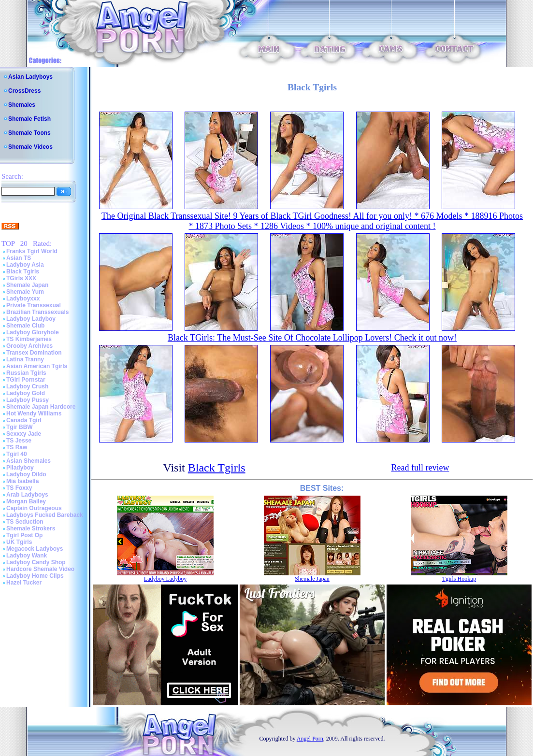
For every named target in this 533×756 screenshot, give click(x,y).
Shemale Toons (29, 133)
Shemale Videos (30, 147)
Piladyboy (20, 468)
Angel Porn (310, 739)
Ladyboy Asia (25, 265)
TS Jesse (19, 441)
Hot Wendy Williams (34, 414)
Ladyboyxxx (23, 299)
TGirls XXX (21, 278)
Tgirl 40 (17, 454)
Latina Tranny (25, 359)
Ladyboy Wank (27, 556)
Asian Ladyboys (30, 77)
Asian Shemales (29, 461)
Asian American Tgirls (37, 366)
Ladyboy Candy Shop (36, 562)
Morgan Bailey (26, 501)
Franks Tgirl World (32, 251)
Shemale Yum (25, 292)
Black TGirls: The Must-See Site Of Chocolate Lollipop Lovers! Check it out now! (312, 338)
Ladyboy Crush (27, 386)
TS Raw (17, 447)
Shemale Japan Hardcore (41, 407)
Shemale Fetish (29, 119)
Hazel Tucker (24, 583)
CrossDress (24, 91)
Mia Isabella (22, 481)
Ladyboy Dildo (26, 474)
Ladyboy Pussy (28, 400)
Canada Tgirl (24, 420)
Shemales (22, 105)
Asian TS (19, 258)
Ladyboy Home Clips (35, 576)
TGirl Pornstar (26, 380)
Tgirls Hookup (459, 579)
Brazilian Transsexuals (37, 312)
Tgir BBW (20, 427)
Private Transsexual (34, 305)
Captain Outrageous (34, 508)
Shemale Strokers (31, 528)
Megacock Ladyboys (35, 549)
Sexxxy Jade (24, 434)
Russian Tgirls (26, 373)
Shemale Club (25, 326)
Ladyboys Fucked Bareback (45, 515)
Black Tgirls (23, 271)
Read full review (420, 468)
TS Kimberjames (29, 339)
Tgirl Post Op (24, 535)
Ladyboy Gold (26, 393)
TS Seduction (25, 522)
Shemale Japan (27, 285)
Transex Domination (34, 353)
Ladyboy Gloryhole (33, 332)
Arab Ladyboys (27, 495)
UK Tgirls (19, 542)
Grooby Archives (29, 346)
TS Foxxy (19, 488)
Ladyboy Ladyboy (31, 319)
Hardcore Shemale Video (40, 569)
